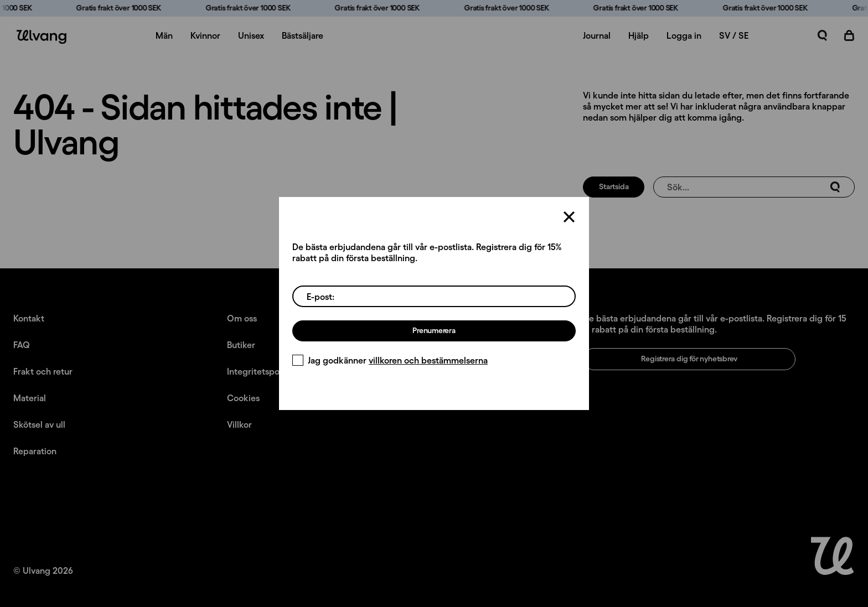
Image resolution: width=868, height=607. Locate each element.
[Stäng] (569, 217)
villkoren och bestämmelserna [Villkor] (428, 360)
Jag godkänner (390, 360)
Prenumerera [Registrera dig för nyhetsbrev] (434, 330)
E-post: (321, 297)
